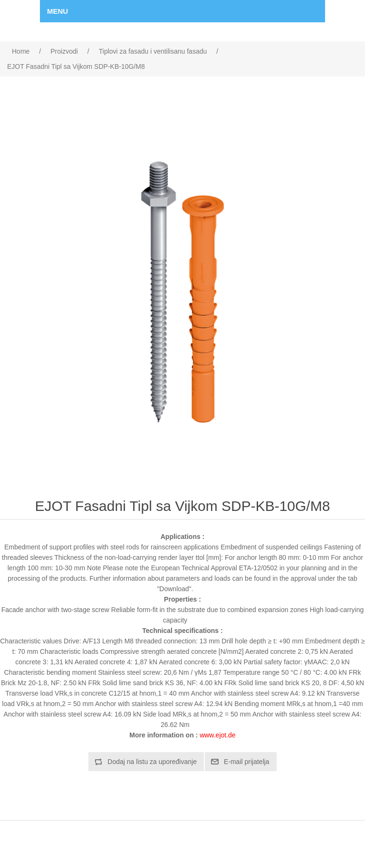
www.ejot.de (217, 735)
